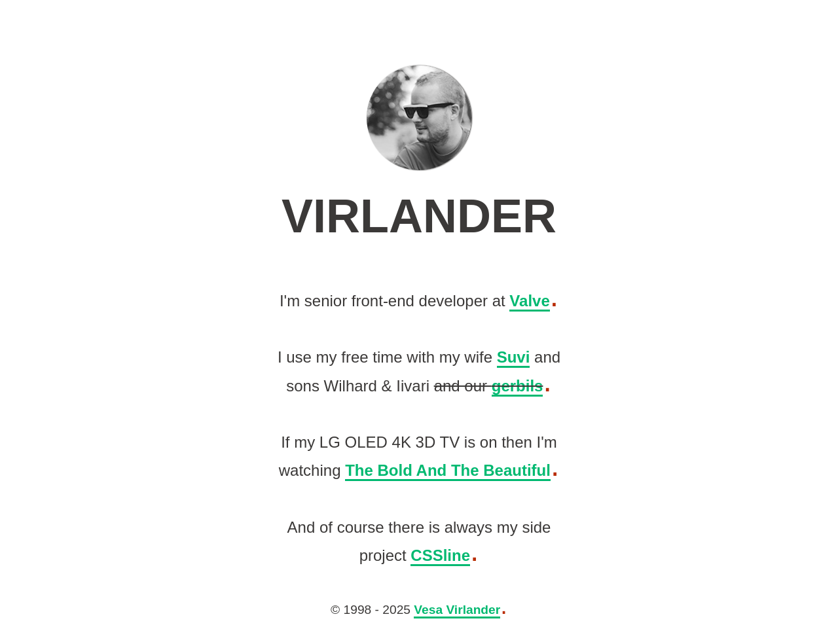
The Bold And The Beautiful (448, 470)
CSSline (440, 555)
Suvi (514, 357)
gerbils (518, 385)
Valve (529, 301)
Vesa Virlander (457, 610)
